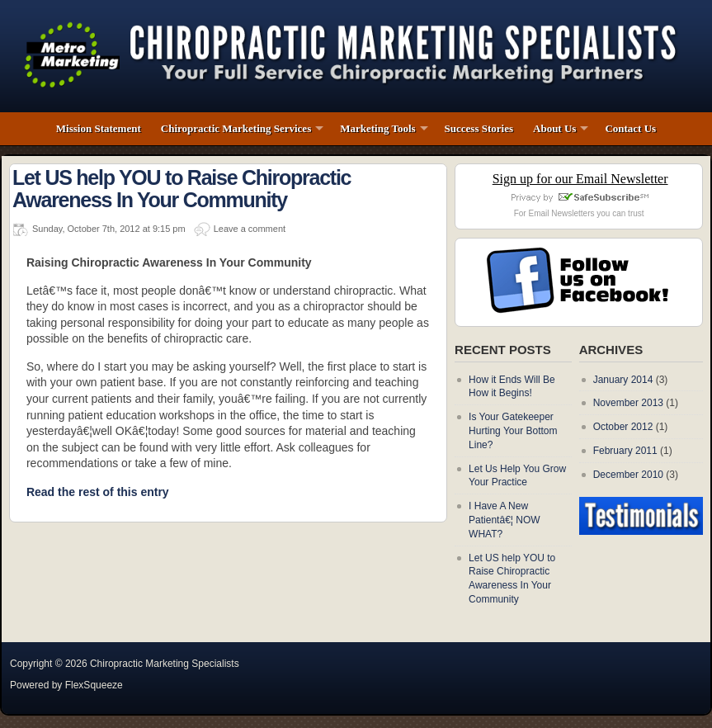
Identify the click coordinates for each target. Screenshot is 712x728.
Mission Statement (99, 128)
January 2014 (623, 380)
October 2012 (623, 427)
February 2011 (625, 451)
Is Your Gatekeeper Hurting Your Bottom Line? (513, 431)
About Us (554, 128)
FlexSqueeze (94, 685)
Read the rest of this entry (98, 492)
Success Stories (479, 128)
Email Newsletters (561, 213)
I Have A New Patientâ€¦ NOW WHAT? (504, 520)
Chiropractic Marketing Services (236, 128)
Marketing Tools (377, 128)
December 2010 (628, 475)
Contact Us (630, 128)
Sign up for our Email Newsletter (580, 179)
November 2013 (628, 403)
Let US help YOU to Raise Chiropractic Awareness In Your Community (182, 189)
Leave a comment (250, 229)
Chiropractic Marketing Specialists (165, 664)
